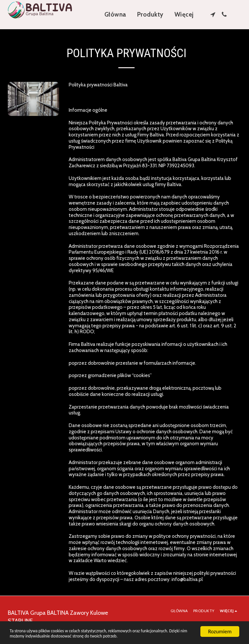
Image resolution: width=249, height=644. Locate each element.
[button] (213, 14)
